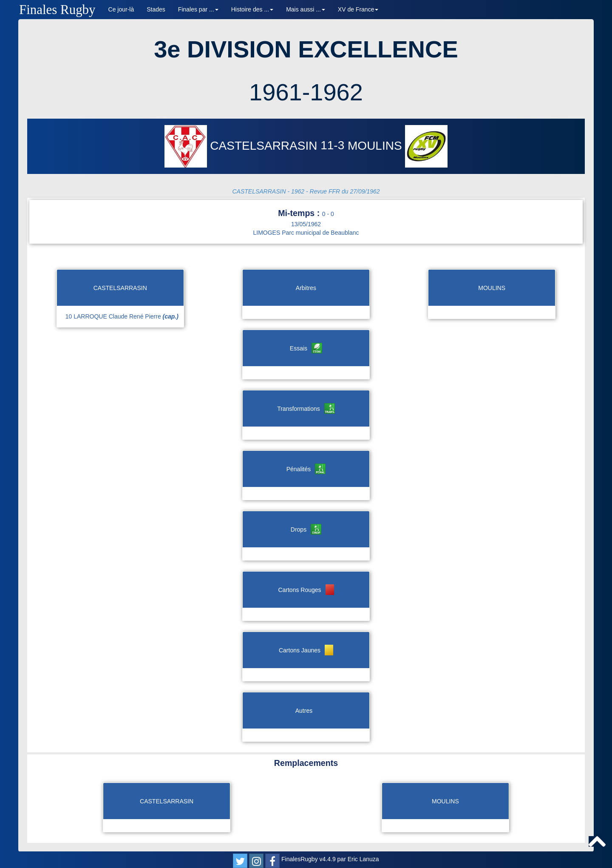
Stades (156, 9)
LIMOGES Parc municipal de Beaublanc (306, 233)
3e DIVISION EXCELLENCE (306, 49)
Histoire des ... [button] (252, 9)
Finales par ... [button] (198, 9)
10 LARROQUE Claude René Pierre (122, 316)
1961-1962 (306, 92)
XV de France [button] (358, 9)
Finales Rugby (57, 10)
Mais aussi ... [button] (306, 9)
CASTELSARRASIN (243, 146)
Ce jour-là (121, 9)
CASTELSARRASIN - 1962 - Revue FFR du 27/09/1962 (306, 191)
